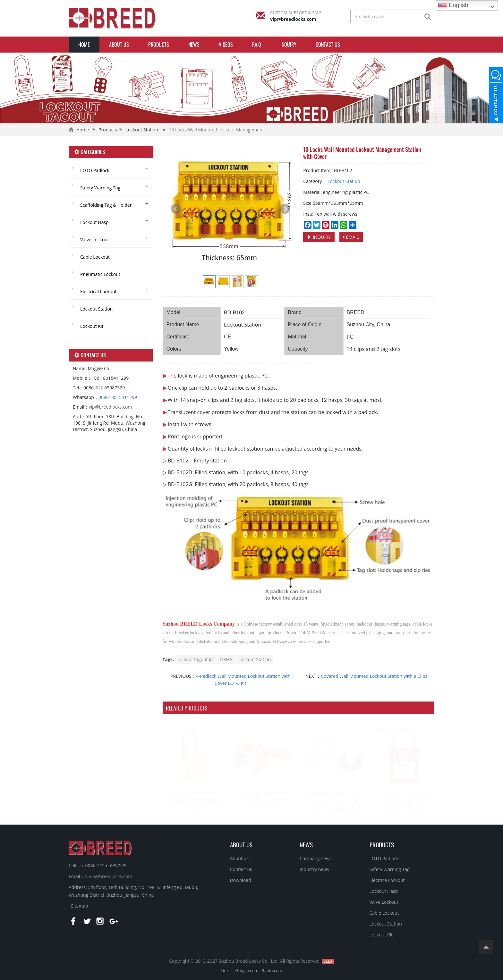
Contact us (328, 45)
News (194, 45)
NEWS (306, 844)
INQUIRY (288, 45)
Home (84, 45)
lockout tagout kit (196, 659)
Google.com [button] (247, 970)
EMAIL (351, 237)
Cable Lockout (95, 257)
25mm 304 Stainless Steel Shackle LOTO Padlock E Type (404, 801)
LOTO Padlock (95, 170)
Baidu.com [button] (272, 970)
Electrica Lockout (387, 880)
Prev (176, 209)
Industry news (314, 869)
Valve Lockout (95, 240)
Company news (316, 858)
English (453, 5)
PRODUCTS (382, 844)
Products (159, 45)
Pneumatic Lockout (100, 274)
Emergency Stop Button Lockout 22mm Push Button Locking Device (334, 801)
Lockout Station (142, 130)
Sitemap (79, 906)
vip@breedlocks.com (293, 19)
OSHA (226, 659)
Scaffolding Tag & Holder (106, 205)
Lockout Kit (92, 326)
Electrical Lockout (98, 291)
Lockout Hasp (94, 222)
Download (241, 880)
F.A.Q (257, 45)
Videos (226, 45)
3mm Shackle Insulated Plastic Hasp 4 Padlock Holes (193, 801)
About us (119, 45)
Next (285, 209)
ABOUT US (241, 844)
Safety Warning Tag (100, 188)
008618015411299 (118, 397)
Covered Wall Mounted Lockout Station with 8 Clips (374, 676)
